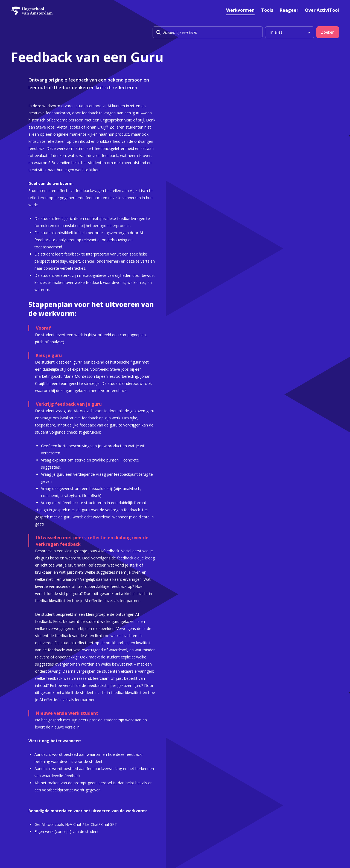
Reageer (289, 11)
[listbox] (290, 32)
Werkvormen (240, 11)
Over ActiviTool (322, 11)
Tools (267, 11)
